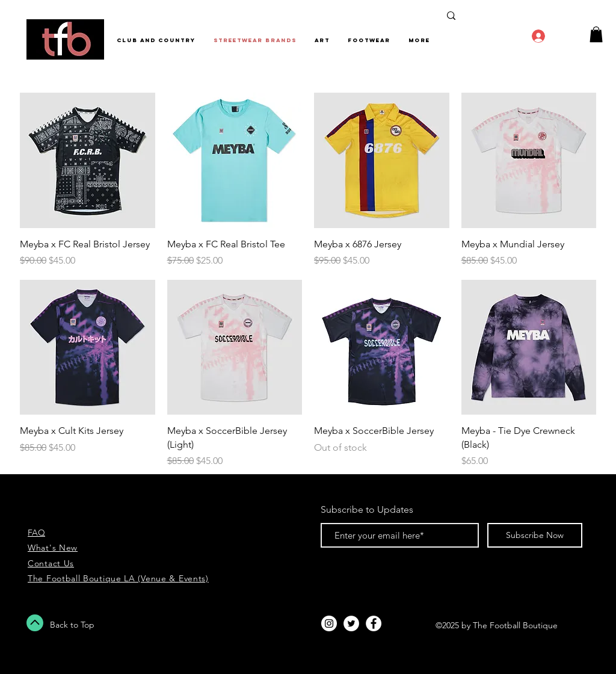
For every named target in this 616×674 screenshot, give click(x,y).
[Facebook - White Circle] (374, 623)
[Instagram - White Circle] (329, 623)
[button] (596, 34)
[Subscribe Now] (535, 535)
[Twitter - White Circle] (351, 623)
